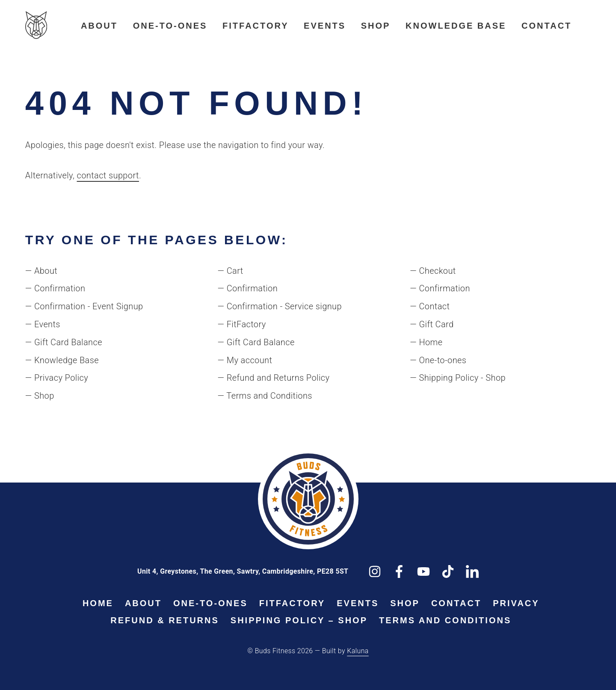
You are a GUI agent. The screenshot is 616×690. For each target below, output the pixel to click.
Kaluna (358, 651)
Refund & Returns (165, 620)
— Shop (40, 396)
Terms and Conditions (445, 620)
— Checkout (433, 271)
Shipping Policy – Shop (299, 620)
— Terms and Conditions (265, 396)
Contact (546, 26)
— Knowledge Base (62, 360)
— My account (245, 360)
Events (325, 26)
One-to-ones (170, 26)
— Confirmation (55, 288)
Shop (376, 26)
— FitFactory (242, 324)
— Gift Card (432, 324)
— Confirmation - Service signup (280, 306)
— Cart (231, 271)
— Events (43, 324)
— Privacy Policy (57, 378)
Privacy (516, 603)
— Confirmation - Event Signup (84, 306)
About (99, 26)
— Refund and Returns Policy (274, 378)
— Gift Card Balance (64, 342)
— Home (426, 342)
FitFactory (255, 26)
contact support (108, 175)
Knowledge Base (456, 26)
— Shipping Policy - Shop (458, 378)
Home (98, 603)
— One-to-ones (438, 360)
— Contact (430, 306)
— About (41, 271)
